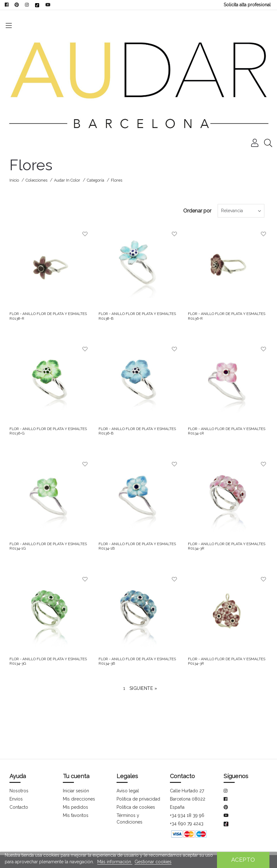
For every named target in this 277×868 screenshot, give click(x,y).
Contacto (19, 789)
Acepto (243, 860)
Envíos (16, 780)
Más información (115, 862)
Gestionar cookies (152, 862)
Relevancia (216, 192)
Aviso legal (128, 772)
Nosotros (19, 772)
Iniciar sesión (76, 772)
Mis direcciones (79, 780)
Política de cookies (136, 789)
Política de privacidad (138, 780)
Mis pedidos (75, 789)
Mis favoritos (76, 797)
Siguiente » (143, 670)
